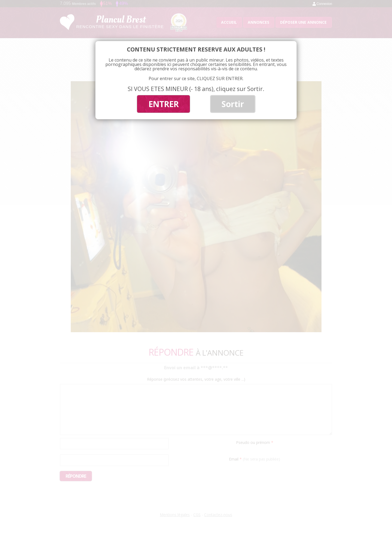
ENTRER (163, 104)
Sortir (233, 104)
